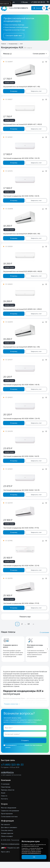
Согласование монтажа (9, 817)
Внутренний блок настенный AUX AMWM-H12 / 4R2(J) (22, 309)
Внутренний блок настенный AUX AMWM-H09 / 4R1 (22, 234)
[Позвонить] (47, 2)
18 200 (8, 226)
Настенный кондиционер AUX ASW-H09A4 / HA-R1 (21, 385)
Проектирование (7, 814)
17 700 (8, 79)
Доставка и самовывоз (9, 827)
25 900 (8, 558)
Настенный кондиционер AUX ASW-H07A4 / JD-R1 (21, 566)
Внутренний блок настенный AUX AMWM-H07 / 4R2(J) (23, 124)
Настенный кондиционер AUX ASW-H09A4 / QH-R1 (22, 419)
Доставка (11, 8)
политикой (20, 745)
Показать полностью (11, 704)
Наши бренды (6, 787)
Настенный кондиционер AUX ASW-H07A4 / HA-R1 (21, 196)
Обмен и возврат (7, 836)
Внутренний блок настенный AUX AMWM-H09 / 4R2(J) (23, 271)
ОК (34, 857)
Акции (3, 8)
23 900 (8, 520)
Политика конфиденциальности (12, 844)
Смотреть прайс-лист (14, 36)
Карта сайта (5, 852)
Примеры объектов (8, 790)
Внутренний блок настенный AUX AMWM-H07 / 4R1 (22, 87)
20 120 (8, 377)
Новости (4, 796)
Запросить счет (36, 91)
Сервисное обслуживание (10, 811)
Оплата (4, 13)
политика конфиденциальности (31, 853)
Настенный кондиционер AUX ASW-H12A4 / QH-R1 (21, 490)
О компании (44, 632)
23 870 (8, 448)
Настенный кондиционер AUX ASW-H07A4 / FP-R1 (21, 528)
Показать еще (25, 617)
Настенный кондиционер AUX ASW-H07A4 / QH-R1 (22, 158)
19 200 (8, 301)
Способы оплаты (7, 830)
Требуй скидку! (9, 83)
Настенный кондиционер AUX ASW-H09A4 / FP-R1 (21, 603)
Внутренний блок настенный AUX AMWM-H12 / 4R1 (22, 347)
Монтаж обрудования (9, 808)
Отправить (25, 741)
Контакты (4, 799)
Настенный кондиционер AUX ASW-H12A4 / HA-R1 (21, 456)
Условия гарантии (7, 833)
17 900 (8, 154)
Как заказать (6, 825)
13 (29, 624)
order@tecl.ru (7, 772)
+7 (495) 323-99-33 (38, 2)
